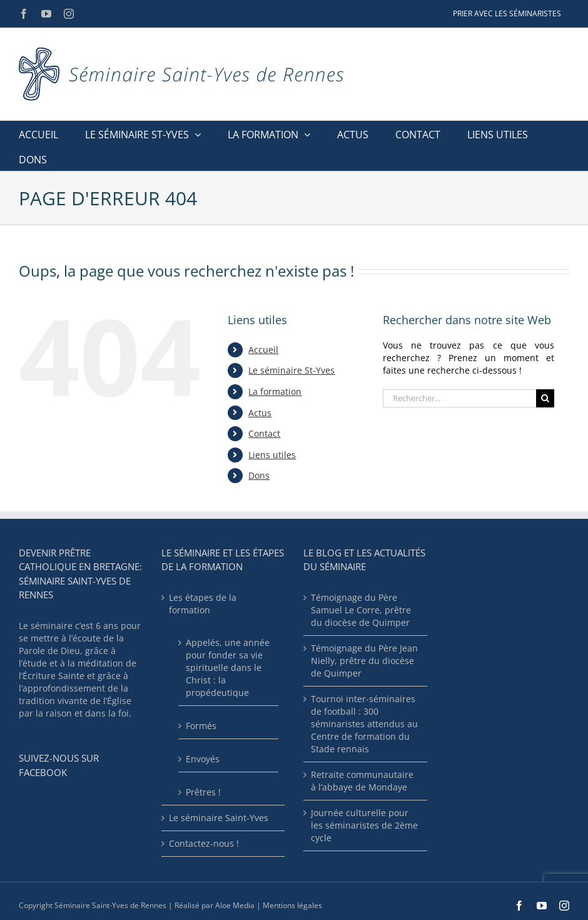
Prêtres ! (203, 792)
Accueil (263, 350)
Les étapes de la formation (203, 604)
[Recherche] (545, 398)
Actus (260, 413)
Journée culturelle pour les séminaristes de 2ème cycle (364, 825)
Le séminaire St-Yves (291, 370)
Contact (264, 433)
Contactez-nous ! (204, 843)
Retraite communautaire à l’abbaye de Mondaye (362, 781)
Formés (201, 726)
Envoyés (203, 759)
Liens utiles (272, 455)
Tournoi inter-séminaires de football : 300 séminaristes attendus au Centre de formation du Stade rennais (364, 724)
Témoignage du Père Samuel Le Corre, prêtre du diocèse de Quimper (361, 610)
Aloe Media (235, 905)
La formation (275, 391)
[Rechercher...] (459, 398)
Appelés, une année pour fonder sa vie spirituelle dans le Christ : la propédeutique (228, 667)
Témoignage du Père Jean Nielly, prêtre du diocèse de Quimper (364, 661)
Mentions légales (292, 905)
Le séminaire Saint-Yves (219, 818)
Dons (259, 475)
